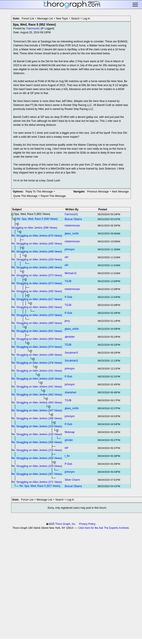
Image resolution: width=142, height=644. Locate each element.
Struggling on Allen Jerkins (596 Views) (34, 228)
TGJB (68, 281)
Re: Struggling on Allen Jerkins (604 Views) (37, 339)
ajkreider (70, 337)
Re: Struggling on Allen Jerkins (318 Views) (37, 434)
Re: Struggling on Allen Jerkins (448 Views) (37, 252)
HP (66, 257)
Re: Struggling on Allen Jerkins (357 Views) (37, 474)
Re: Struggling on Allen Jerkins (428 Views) (37, 379)
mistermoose (72, 226)
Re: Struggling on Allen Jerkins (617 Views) (37, 299)
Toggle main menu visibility (136, 5)
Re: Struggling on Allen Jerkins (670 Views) (37, 236)
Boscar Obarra (73, 219)
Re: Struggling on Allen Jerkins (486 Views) (37, 267)
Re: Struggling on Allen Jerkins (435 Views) (37, 291)
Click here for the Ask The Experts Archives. (104, 528)
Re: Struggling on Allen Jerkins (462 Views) (37, 395)
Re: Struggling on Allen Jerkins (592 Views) (37, 307)
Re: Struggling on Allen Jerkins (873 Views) (37, 283)
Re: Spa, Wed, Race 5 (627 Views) (40, 486)
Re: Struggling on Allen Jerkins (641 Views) (37, 331)
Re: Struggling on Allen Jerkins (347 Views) (37, 411)
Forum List (28, 19)
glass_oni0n (72, 233)
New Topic (62, 19)
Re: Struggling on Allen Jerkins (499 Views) (37, 355)
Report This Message (53, 196)
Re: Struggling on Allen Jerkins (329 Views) (37, 466)
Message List (45, 19)
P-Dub (68, 297)
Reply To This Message (39, 192)
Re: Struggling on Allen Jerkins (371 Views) (37, 482)
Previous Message (98, 192)
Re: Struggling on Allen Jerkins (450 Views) (37, 403)
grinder (69, 440)
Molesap (70, 432)
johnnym (70, 249)
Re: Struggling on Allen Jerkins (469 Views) (37, 323)
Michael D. (71, 273)
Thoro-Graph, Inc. (66, 524)
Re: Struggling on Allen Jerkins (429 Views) (37, 260)
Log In (86, 19)
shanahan (70, 392)
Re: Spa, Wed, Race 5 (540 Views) (37, 219)
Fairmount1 (33, 28)
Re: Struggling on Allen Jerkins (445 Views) (37, 244)
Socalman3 (71, 353)
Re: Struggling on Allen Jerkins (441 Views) (37, 387)
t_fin (67, 456)
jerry (67, 321)
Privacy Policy (87, 524)
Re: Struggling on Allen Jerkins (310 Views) (37, 426)
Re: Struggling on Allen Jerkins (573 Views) (37, 275)
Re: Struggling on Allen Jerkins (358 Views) (37, 418)
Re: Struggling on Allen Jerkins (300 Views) (37, 442)
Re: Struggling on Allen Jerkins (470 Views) (37, 315)
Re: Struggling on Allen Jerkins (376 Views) (37, 363)
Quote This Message (25, 196)
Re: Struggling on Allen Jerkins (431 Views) (37, 371)
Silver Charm (72, 480)
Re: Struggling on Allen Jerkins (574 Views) (37, 347)
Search (75, 19)
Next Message (120, 192)
